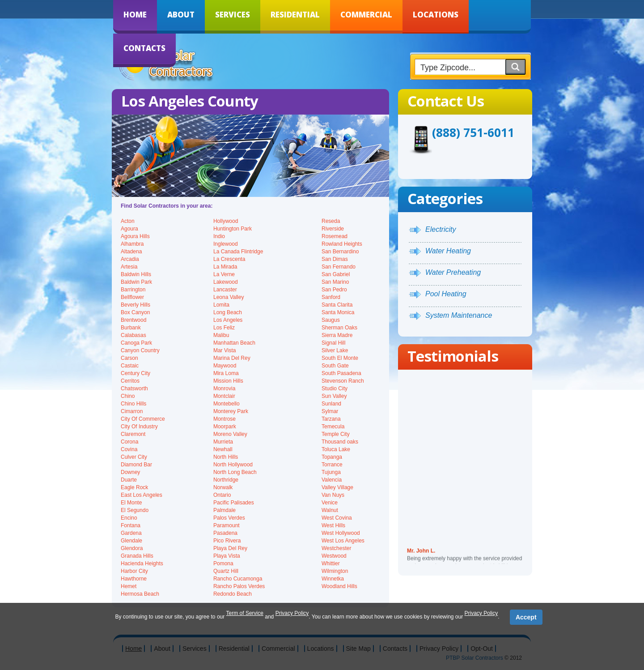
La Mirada (225, 267)
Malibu (221, 335)
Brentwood (133, 320)
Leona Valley (229, 297)
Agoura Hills (135, 236)
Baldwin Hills (136, 274)
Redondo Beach (233, 594)
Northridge (226, 480)
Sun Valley (334, 396)
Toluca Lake (336, 449)
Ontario (222, 495)
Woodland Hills (339, 586)
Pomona (223, 563)
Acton (128, 221)
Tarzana (331, 419)
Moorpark (225, 427)
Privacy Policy (292, 613)
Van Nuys (333, 495)
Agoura (129, 229)
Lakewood (226, 282)
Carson (129, 358)
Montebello (227, 404)
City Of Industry (139, 427)
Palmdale (225, 510)
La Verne (224, 274)
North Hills (226, 457)
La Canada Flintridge (238, 252)
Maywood (225, 366)
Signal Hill (333, 343)
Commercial (366, 15)
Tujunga (331, 472)
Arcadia (130, 259)
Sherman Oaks (339, 328)
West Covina (337, 518)
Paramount (227, 525)
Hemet (129, 586)
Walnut (330, 510)
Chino (128, 396)
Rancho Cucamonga (238, 579)
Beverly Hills (136, 305)
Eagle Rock (134, 487)
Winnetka (333, 579)
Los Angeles (228, 320)
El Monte (131, 503)
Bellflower (132, 297)
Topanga (332, 457)
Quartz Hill (226, 571)
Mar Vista (225, 350)
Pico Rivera (227, 541)
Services (233, 15)
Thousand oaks (340, 442)
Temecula (333, 427)
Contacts (144, 48)
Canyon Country (140, 350)
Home (135, 15)
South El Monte (340, 358)
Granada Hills (137, 556)
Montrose (225, 419)
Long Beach (228, 312)
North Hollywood (233, 465)
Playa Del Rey (230, 548)
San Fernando (339, 267)
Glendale (131, 541)
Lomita (221, 305)
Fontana (131, 525)
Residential (295, 15)
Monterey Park (231, 411)
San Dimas (335, 259)
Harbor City (134, 571)
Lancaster (225, 290)
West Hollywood (341, 533)
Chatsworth (134, 388)
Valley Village (337, 487)
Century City (136, 373)
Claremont (133, 434)
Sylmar (330, 411)
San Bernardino (340, 252)
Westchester (336, 548)
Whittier (331, 563)
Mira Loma (226, 373)
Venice (330, 503)
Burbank (131, 328)
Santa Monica (338, 312)
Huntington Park (233, 229)
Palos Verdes (229, 518)
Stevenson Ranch (343, 381)
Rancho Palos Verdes (239, 586)
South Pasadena (341, 373)
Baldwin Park (136, 282)
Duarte (129, 480)
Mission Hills (228, 381)
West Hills (333, 525)
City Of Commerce (143, 419)
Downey (130, 472)
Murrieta (223, 442)
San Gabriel (336, 274)
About (181, 15)
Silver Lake (335, 350)
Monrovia (224, 388)
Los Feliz (224, 328)
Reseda (331, 221)
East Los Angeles (142, 495)
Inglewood (226, 244)
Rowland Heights (342, 244)
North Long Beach (235, 472)
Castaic (130, 366)
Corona (129, 442)
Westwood (334, 556)
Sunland (331, 404)
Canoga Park (136, 343)
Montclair (224, 396)
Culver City (134, 457)
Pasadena (225, 533)
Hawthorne (134, 579)
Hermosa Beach (140, 594)
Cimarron (132, 411)
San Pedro (334, 290)
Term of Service (245, 613)
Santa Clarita (337, 305)
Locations (436, 15)
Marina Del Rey (232, 358)
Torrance (332, 465)
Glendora (132, 548)
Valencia (332, 480)
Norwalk (223, 487)
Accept (526, 617)
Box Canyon (135, 312)
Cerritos (130, 381)
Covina (129, 449)
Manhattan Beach (234, 343)
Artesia (129, 267)
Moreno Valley (230, 434)
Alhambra (132, 244)
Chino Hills (133, 404)
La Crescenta (229, 259)
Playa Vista (227, 556)
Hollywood (226, 221)
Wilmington (335, 571)
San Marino (335, 282)
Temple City (336, 434)
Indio (219, 236)
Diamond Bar (136, 465)
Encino (129, 518)
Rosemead (335, 236)
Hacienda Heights (142, 563)
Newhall (223, 449)
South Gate (335, 366)
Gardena (131, 533)
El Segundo (135, 510)
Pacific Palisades (234, 503)
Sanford (331, 297)
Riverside (333, 229)
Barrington (133, 290)
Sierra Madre (337, 335)
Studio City (335, 388)
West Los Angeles (343, 541)
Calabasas (133, 335)
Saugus (331, 320)
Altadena (131, 252)
